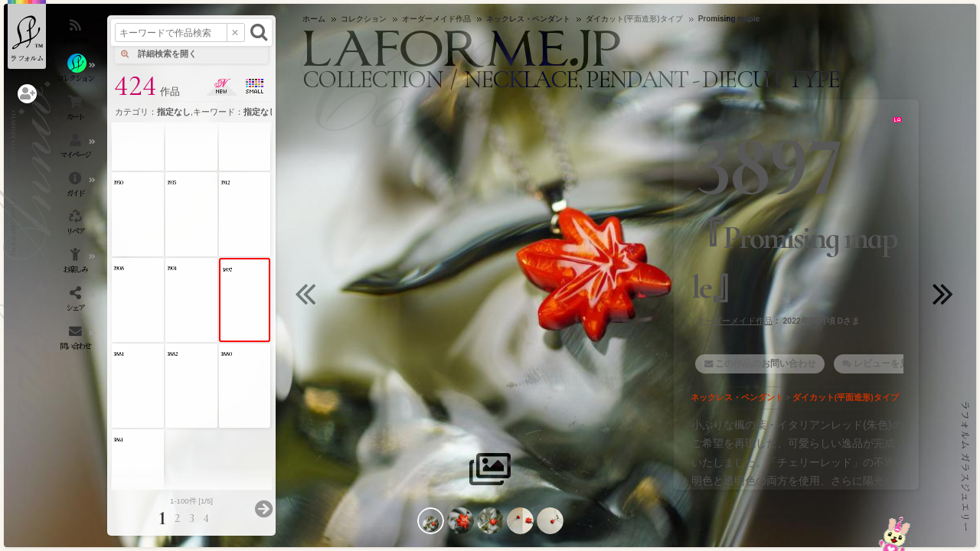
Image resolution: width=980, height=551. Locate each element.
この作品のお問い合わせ (766, 364)
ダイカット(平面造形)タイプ (846, 397)
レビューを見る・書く (900, 364)
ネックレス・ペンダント (737, 397)
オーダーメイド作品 (735, 321)
